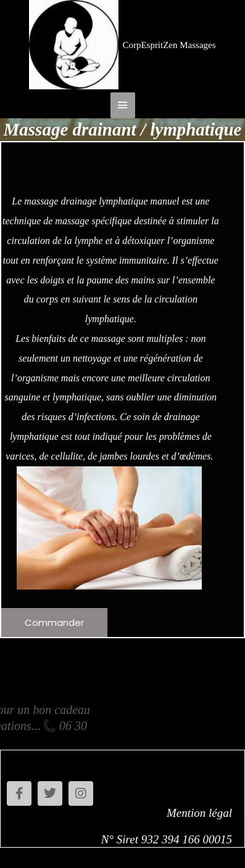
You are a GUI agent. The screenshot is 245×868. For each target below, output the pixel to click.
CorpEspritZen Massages (169, 45)
